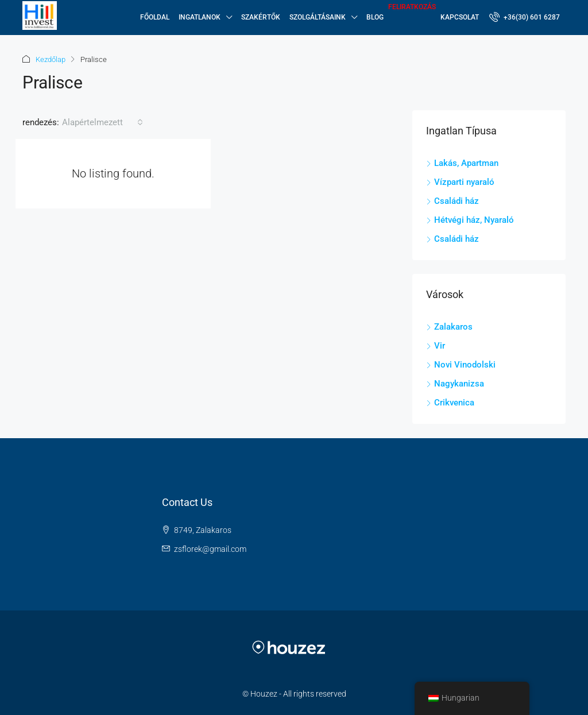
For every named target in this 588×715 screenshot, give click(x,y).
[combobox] (102, 122)
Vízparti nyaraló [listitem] (460, 182)
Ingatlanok (200, 17)
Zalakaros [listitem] (449, 327)
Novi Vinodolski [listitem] (461, 365)
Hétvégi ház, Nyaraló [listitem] (470, 220)
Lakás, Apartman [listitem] (462, 163)
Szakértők (261, 17)
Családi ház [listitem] (452, 201)
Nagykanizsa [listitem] (455, 384)
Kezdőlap (51, 59)
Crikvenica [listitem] (450, 403)
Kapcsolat (460, 17)
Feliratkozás (412, 7)
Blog (375, 17)
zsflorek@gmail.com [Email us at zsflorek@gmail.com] (210, 549)
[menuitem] (525, 17)
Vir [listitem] (436, 346)
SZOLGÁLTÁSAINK (318, 17)
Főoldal (155, 17)
